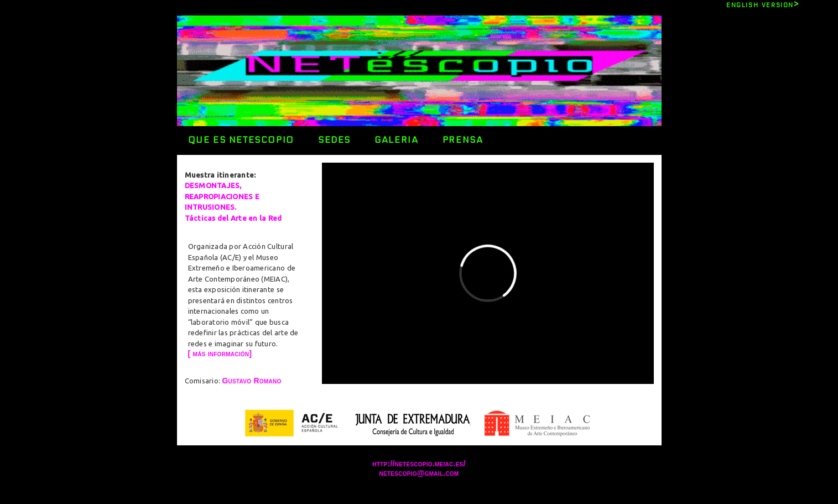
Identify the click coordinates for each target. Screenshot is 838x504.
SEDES (334, 140)
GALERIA (396, 140)
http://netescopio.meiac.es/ (419, 464)
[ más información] (220, 354)
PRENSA (463, 140)
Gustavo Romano (251, 381)
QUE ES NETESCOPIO (241, 140)
